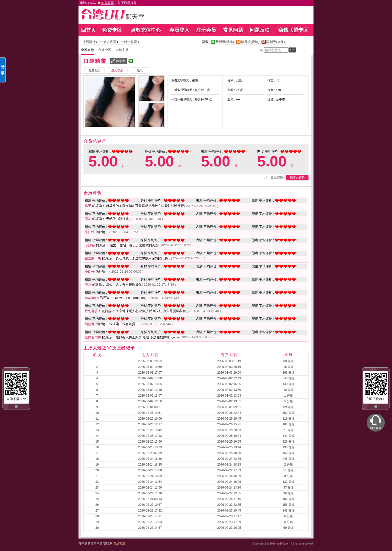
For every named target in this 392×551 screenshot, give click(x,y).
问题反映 (260, 30)
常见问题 (233, 30)
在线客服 (119, 544)
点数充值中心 (146, 30)
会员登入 (179, 30)
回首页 (88, 30)
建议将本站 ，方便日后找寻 (108, 3)
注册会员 (206, 30)
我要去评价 (297, 178)
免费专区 (112, 30)
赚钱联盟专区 (293, 30)
